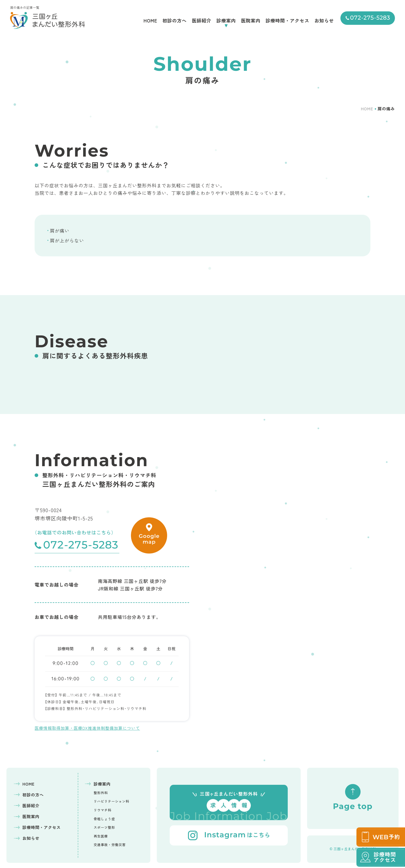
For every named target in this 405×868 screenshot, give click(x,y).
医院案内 (251, 20)
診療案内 (226, 20)
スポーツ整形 (104, 827)
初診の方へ (175, 20)
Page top (353, 798)
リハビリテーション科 (111, 801)
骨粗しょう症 (104, 819)
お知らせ (324, 20)
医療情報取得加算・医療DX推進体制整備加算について (87, 728)
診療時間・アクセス (287, 20)
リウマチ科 (102, 810)
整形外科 (101, 793)
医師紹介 (202, 20)
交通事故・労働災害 (110, 845)
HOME (150, 20)
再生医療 (101, 836)
